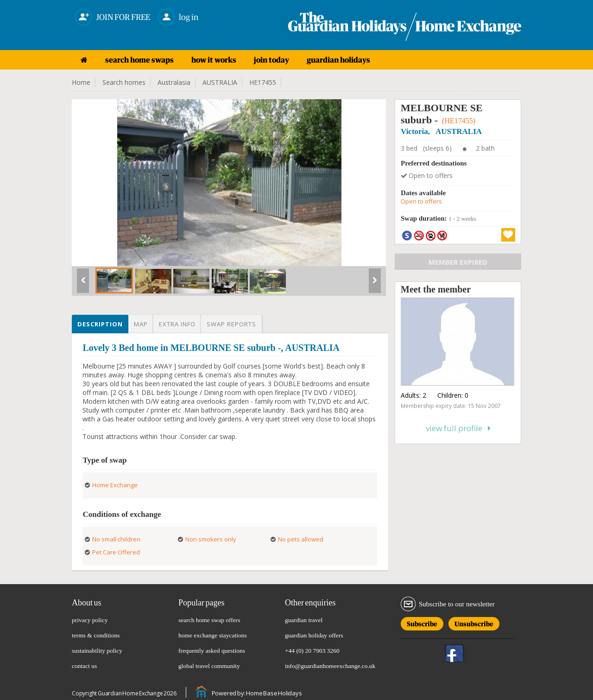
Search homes (124, 82)
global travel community (209, 666)
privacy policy (90, 620)
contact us (84, 666)
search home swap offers (209, 620)
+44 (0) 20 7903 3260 (312, 651)
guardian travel (304, 620)
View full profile (458, 428)
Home (81, 82)
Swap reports (231, 324)
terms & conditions (96, 635)
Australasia (174, 82)
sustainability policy (97, 651)
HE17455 (263, 82)
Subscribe (422, 622)
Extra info (177, 324)
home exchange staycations (213, 635)
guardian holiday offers (314, 635)
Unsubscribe (474, 622)
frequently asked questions (212, 651)
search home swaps (139, 60)
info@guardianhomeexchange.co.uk (330, 666)
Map (141, 324)
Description (100, 324)
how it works (214, 60)
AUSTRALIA (220, 82)
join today (271, 60)
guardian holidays (338, 60)
